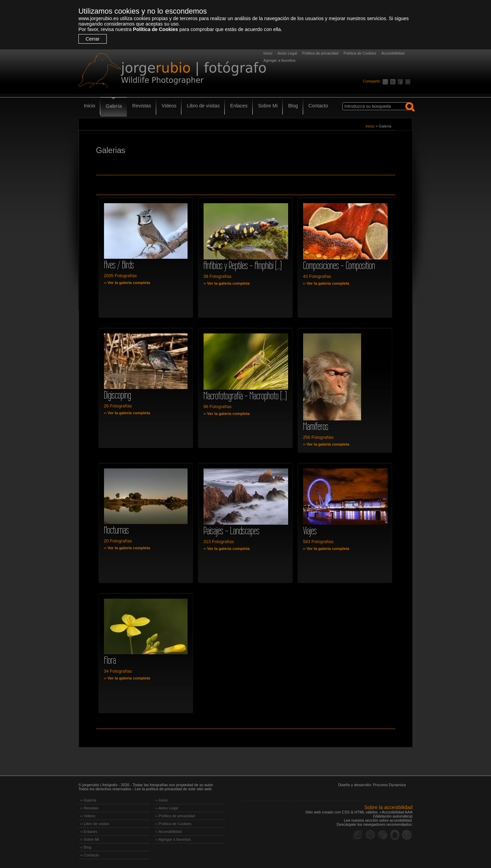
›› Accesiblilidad (168, 832)
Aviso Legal (287, 53)
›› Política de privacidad (175, 816)
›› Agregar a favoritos (173, 839)
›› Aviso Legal (167, 808)
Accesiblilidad (393, 53)
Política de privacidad (320, 53)
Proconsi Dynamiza (389, 785)
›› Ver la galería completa (127, 283)
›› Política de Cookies (173, 824)
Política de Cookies (155, 29)
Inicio (268, 53)
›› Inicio (161, 800)
